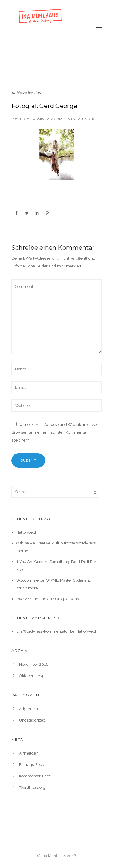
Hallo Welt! (26, 532)
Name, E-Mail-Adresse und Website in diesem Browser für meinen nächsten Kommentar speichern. (56, 432)
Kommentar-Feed (35, 776)
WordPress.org (32, 787)
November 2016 (34, 664)
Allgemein (28, 709)
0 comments (63, 119)
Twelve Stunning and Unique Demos (49, 599)
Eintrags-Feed (32, 765)
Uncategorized (32, 720)
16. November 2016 (26, 93)
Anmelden (29, 753)
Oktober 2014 (31, 676)
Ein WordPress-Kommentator (43, 631)
